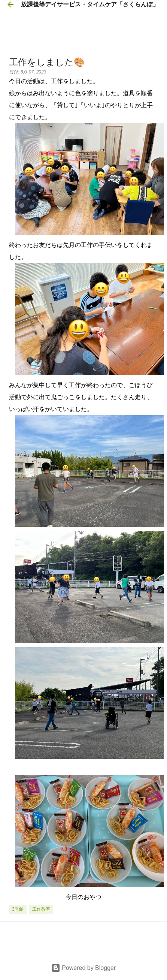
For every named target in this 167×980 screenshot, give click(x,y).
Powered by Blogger (84, 968)
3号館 (18, 909)
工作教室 (41, 909)
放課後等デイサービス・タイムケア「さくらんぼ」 (90, 4)
